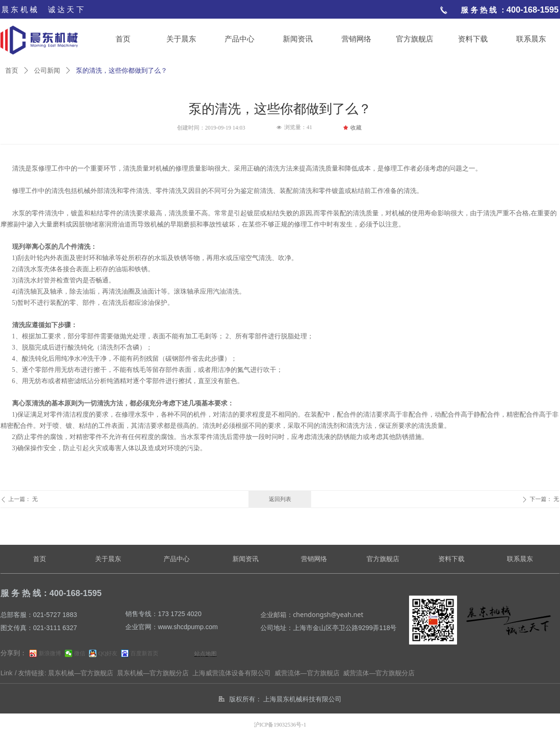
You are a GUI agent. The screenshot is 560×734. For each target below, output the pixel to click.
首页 (12, 71)
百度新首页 (144, 653)
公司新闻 (47, 71)
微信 (80, 653)
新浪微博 (50, 653)
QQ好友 (108, 653)
